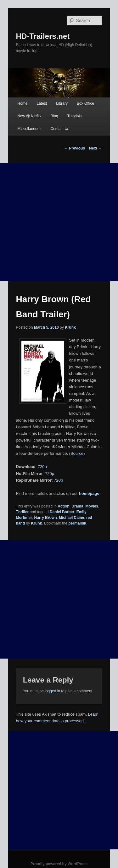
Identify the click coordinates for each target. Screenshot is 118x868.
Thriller (22, 512)
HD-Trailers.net (43, 36)
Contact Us (60, 129)
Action (63, 506)
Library (62, 103)
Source (77, 453)
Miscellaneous (29, 129)
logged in (52, 691)
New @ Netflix (29, 116)
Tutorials (75, 116)
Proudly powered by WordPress (59, 864)
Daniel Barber (62, 512)
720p (42, 467)
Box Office (85, 103)
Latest (42, 103)
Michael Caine (71, 518)
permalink (77, 523)
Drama (77, 506)
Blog (54, 116)
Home (22, 103)
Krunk (70, 327)
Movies (92, 506)
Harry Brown (46, 518)
